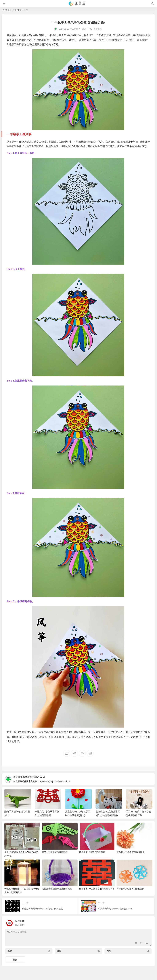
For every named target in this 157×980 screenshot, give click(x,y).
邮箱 (59, 951)
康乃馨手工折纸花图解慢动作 (130, 852)
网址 (109, 951)
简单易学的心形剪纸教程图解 (130, 889)
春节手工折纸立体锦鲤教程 (55, 852)
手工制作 (17, 10)
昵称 (10, 951)
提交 (15, 959)
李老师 (24, 777)
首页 (7, 10)
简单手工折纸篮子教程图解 (92, 852)
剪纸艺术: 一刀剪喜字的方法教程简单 (97, 889)
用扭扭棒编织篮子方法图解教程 (57, 889)
